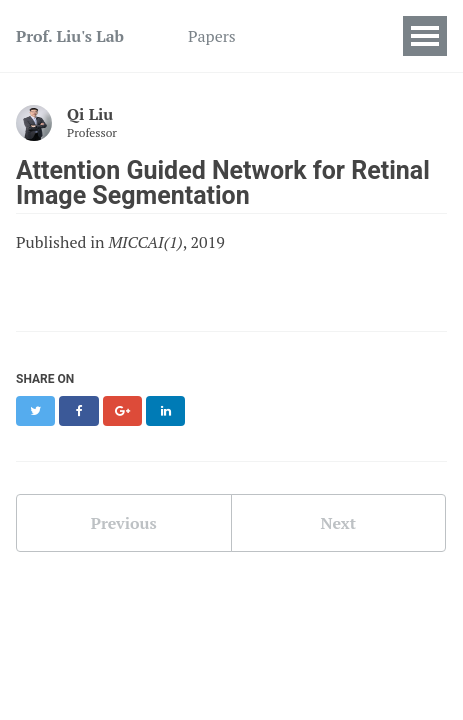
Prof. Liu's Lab (70, 36)
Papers (212, 36)
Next (338, 523)
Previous (124, 523)
